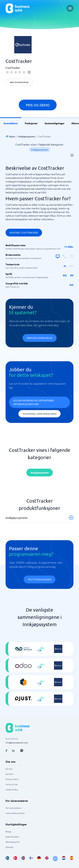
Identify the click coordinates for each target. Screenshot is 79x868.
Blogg (8, 831)
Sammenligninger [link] (55, 123)
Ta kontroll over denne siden (39, 414)
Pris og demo (38, 105)
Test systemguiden (39, 579)
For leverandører (14, 808)
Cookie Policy (12, 790)
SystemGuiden (12, 837)
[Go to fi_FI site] (31, 859)
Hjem (12, 136)
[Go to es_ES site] (72, 859)
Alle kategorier (13, 842)
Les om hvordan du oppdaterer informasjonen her (34, 402)
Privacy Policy (12, 779)
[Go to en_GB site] (47, 859)
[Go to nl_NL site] (64, 859)
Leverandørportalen (15, 813)
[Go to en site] (55, 859)
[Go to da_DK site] (15, 859)
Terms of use (12, 784)
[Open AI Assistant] (22, 751)
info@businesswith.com (17, 743)
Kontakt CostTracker (24, 233)
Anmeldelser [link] (11, 123)
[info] (29, 72)
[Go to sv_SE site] (7, 859)
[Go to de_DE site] (39, 859)
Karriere (10, 774)
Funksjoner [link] (31, 123)
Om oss (9, 769)
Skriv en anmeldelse (19, 82)
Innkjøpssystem (26, 136)
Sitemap (9, 847)
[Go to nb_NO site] (23, 859)
